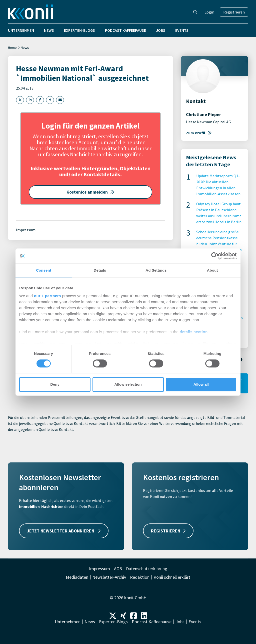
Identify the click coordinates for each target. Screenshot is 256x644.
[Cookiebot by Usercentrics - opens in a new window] (215, 256)
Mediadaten (77, 577)
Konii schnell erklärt (172, 577)
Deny (55, 384)
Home (12, 48)
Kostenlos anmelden (91, 192)
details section (194, 332)
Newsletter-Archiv (109, 577)
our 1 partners (47, 296)
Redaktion (140, 577)
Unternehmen (21, 30)
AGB (118, 569)
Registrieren (234, 12)
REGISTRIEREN (168, 531)
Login (209, 12)
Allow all (201, 384)
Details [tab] (100, 270)
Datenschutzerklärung (147, 569)
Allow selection (128, 384)
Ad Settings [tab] (156, 270)
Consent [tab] (44, 270)
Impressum (26, 230)
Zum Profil (199, 133)
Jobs (161, 30)
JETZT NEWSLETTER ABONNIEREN (64, 531)
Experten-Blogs (79, 30)
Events (182, 30)
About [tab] (212, 270)
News (49, 30)
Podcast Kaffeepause (125, 30)
